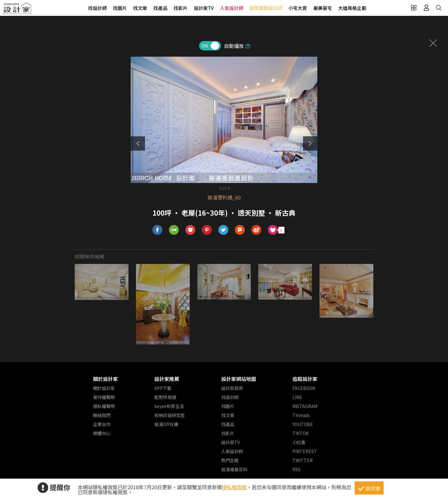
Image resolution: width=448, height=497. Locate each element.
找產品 (160, 8)
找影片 (181, 8)
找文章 (140, 8)
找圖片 (120, 8)
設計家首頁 (232, 388)
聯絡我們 (102, 415)
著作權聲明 (104, 397)
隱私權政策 (234, 487)
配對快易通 (165, 397)
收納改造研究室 (170, 415)
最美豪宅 (323, 8)
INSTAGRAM (305, 406)
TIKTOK (301, 433)
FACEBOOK (304, 388)
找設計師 (97, 8)
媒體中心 (102, 433)
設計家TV (204, 8)
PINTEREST (305, 451)
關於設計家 (105, 379)
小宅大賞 (298, 8)
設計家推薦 (167, 379)
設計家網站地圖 (239, 379)
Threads (301, 415)
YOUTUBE (303, 424)
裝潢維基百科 (234, 469)
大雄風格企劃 (352, 8)
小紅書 (299, 442)
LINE (297, 397)
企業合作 (102, 424)
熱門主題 (230, 460)
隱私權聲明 (104, 406)
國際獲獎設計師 (266, 8)
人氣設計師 (232, 8)
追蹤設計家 (305, 379)
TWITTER (303, 460)
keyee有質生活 (169, 406)
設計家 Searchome (17, 10)
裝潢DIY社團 (166, 424)
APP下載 (163, 388)
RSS (296, 469)
